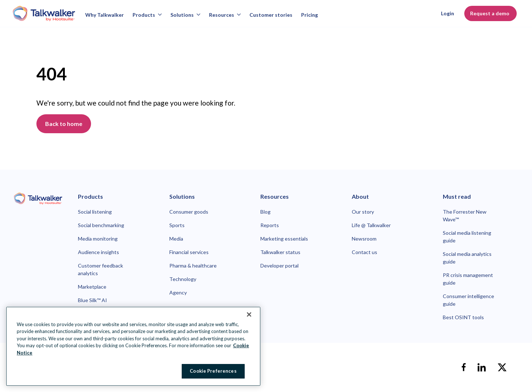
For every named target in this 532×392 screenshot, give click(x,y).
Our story (363, 212)
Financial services (189, 252)
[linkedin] (482, 367)
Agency (178, 292)
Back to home (64, 124)
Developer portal (279, 266)
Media (176, 239)
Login (448, 13)
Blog (265, 212)
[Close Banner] (249, 314)
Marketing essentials (284, 239)
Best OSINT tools (463, 317)
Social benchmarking (101, 225)
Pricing (310, 15)
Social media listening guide (467, 237)
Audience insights (98, 252)
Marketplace (92, 287)
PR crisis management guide (468, 279)
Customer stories (271, 15)
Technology (183, 279)
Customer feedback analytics (101, 269)
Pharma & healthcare (193, 266)
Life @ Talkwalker (371, 225)
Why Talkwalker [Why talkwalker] (105, 15)
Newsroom (364, 239)
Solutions (185, 15)
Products (147, 15)
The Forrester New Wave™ (465, 215)
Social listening (95, 212)
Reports (270, 225)
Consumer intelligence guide (468, 300)
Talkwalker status (280, 252)
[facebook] (464, 367)
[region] (133, 346)
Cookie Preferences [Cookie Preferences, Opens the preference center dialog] (213, 371)
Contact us (364, 252)
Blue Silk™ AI (92, 300)
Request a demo (490, 13)
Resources (225, 15)
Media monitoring (98, 239)
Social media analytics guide (467, 258)
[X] (502, 367)
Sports (177, 225)
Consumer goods (189, 212)
